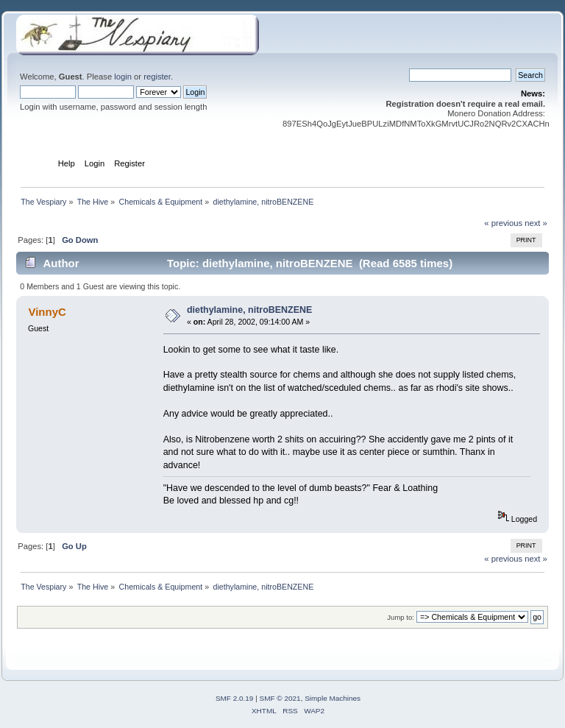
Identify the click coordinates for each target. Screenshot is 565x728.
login (123, 77)
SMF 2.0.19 (235, 698)
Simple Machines (333, 698)
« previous (503, 223)
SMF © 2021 (280, 698)
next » (536, 223)
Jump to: (401, 617)
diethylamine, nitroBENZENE (249, 310)
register (157, 77)
